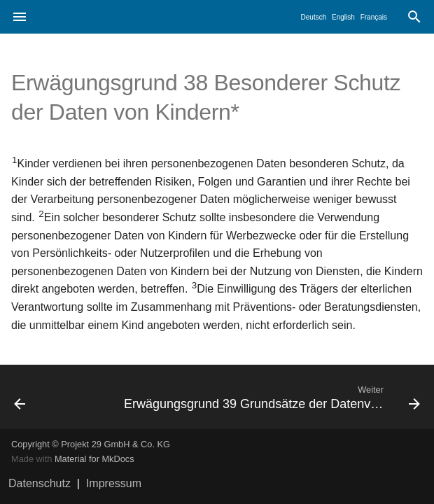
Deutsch (314, 17)
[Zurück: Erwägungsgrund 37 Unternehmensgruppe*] (56, 397)
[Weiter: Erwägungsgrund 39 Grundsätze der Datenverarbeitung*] (271, 397)
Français (374, 17)
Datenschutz (40, 483)
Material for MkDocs (94, 459)
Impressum (114, 483)
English (343, 17)
